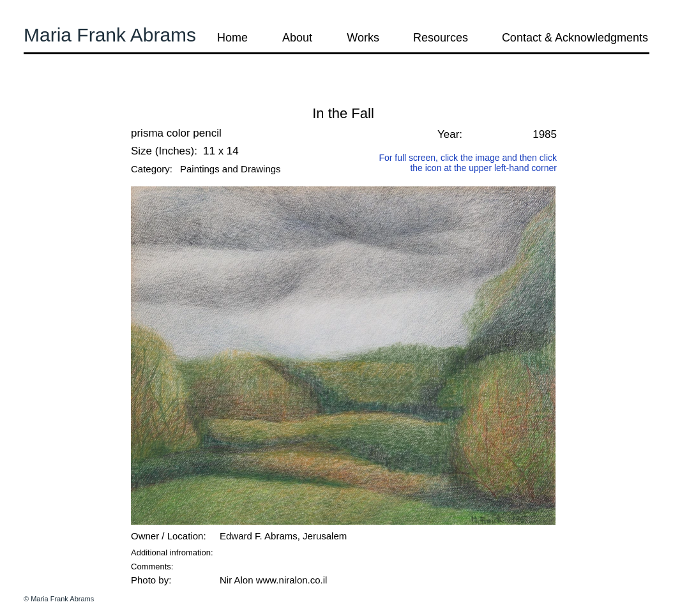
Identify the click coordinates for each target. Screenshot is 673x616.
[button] (58, 95)
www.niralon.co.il (292, 580)
